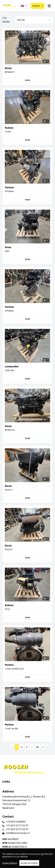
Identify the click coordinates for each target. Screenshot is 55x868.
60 (38, 747)
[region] (27, 858)
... (32, 747)
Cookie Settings (10, 863)
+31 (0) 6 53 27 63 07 (17, 825)
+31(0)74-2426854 (16, 822)
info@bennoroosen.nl (18, 833)
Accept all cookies (29, 863)
